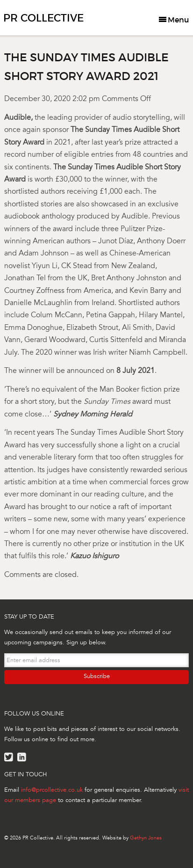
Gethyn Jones (146, 838)
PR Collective (43, 18)
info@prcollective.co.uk (52, 790)
